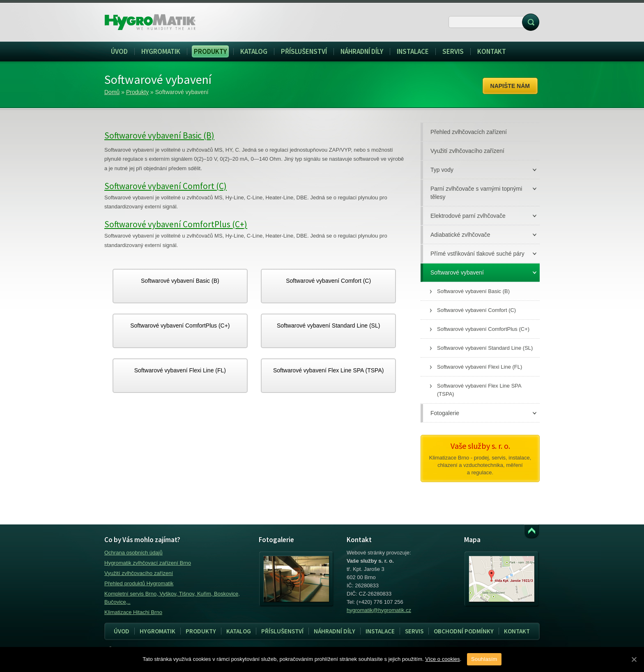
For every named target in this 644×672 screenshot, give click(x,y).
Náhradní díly (335, 631)
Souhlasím (484, 659)
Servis (412, 631)
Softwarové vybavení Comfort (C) (166, 186)
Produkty (137, 92)
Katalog (239, 631)
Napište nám (510, 86)
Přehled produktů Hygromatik (139, 583)
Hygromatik (158, 631)
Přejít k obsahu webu (531, 532)
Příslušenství (282, 631)
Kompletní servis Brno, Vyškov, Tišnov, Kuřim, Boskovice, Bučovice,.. (172, 598)
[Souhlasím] (634, 659)
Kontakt (517, 631)
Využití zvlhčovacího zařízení (139, 573)
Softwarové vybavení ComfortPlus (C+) (176, 224)
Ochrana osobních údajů (133, 553)
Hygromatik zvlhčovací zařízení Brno (148, 563)
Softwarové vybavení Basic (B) (159, 135)
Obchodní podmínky (464, 631)
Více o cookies (443, 659)
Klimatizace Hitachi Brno (133, 612)
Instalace (378, 631)
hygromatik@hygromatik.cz (379, 610)
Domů (112, 92)
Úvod (122, 631)
